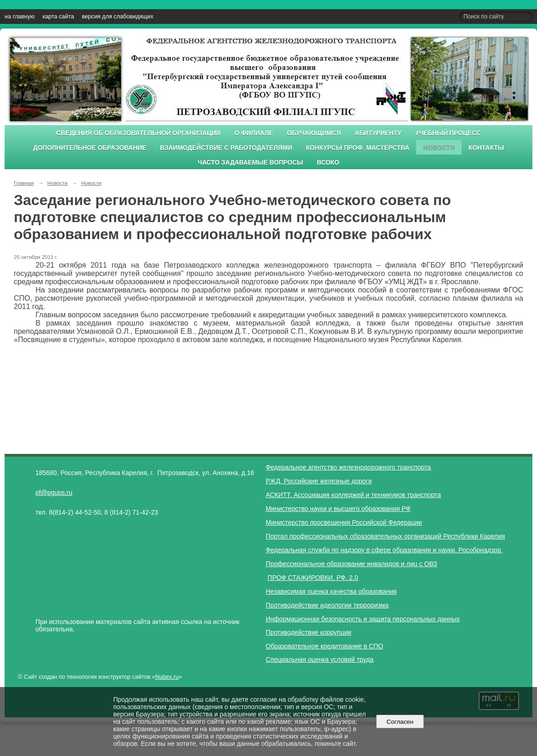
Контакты (486, 148)
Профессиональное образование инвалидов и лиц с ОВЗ (351, 564)
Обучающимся (314, 133)
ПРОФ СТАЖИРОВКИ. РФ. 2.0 (313, 578)
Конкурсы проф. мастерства (358, 148)
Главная (24, 183)
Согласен (400, 722)
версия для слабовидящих (117, 17)
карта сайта (58, 17)
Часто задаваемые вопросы (250, 163)
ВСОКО (328, 163)
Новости (439, 148)
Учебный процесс (448, 133)
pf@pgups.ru (54, 493)
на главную (20, 17)
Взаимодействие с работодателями (226, 148)
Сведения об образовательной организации (138, 133)
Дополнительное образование (90, 148)
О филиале (254, 133)
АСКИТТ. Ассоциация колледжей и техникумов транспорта (353, 495)
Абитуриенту (378, 133)
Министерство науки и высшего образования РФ (338, 509)
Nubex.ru (167, 677)
